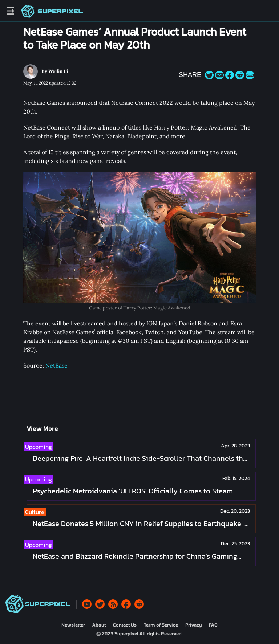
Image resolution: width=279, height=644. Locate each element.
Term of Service (161, 625)
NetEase (56, 365)
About (99, 625)
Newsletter (73, 625)
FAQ (213, 625)
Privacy (193, 625)
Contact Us (125, 625)
